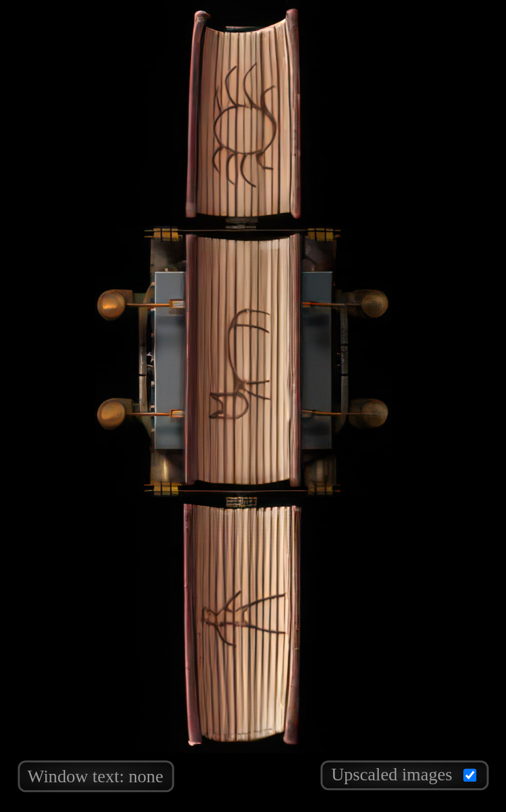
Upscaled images (404, 774)
